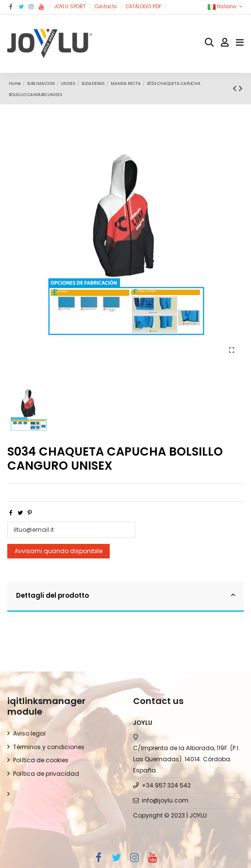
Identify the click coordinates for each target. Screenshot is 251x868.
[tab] (125, 597)
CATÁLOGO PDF (144, 7)
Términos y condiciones (49, 747)
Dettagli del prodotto (125, 595)
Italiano (226, 7)
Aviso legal (29, 733)
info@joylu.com (165, 800)
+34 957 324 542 (166, 785)
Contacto (106, 7)
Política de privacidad (46, 774)
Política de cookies (41, 760)
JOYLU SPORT (71, 7)
